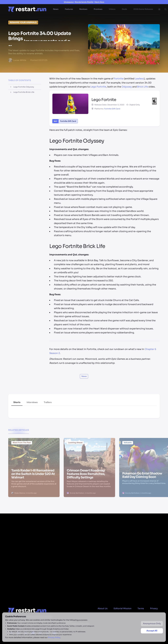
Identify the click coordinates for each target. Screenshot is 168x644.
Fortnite (119, 79)
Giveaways (69, 2)
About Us (103, 608)
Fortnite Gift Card (112, 109)
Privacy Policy (54, 637)
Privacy (154, 608)
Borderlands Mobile (84, 2)
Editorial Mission (123, 608)
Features (69, 9)
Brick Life (143, 87)
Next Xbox (99, 2)
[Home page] (27, 9)
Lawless (139, 79)
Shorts (17, 402)
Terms (141, 608)
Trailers (48, 402)
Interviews (32, 402)
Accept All (152, 631)
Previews (98, 9)
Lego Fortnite (98, 87)
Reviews (83, 9)
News (56, 9)
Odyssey (127, 87)
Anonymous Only (152, 624)
